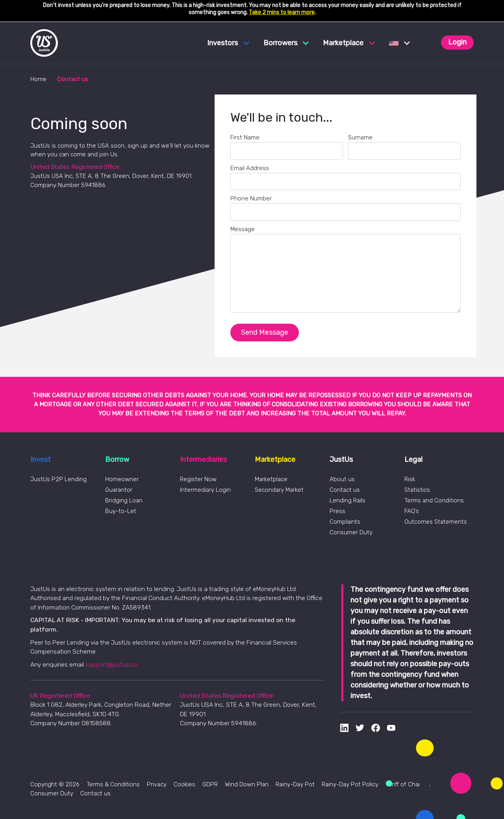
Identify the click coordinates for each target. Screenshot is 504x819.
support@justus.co (111, 664)
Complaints (345, 522)
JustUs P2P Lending (58, 479)
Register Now (198, 479)
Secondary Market (279, 490)
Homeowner (122, 479)
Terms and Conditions (434, 500)
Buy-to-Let (121, 511)
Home (38, 79)
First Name (245, 137)
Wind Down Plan (247, 784)
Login (457, 42)
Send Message (265, 332)
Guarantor (119, 490)
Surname (360, 137)
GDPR (210, 784)
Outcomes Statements (436, 522)
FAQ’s (412, 511)
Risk (410, 479)
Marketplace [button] (349, 43)
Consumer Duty (351, 532)
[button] (399, 43)
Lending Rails (347, 500)
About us (342, 479)
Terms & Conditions (113, 784)
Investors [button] (228, 43)
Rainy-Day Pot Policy (350, 784)
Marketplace (271, 479)
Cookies (184, 784)
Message (243, 229)
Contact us (345, 490)
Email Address (250, 168)
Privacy (157, 784)
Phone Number (251, 198)
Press (337, 511)
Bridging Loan (124, 500)
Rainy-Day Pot (295, 784)
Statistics (417, 490)
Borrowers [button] (286, 43)
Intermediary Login (205, 490)
